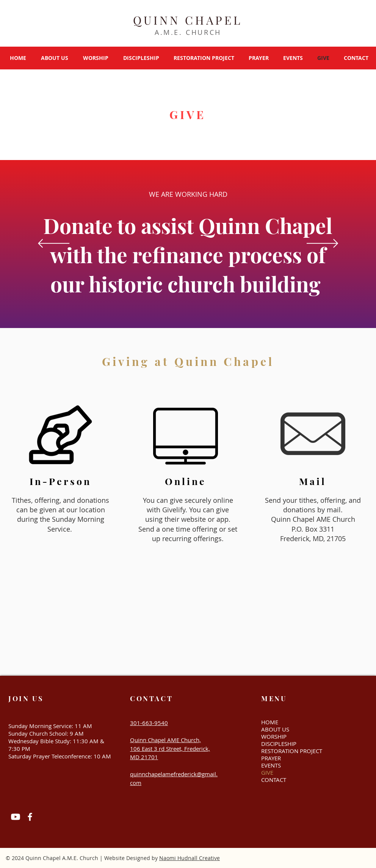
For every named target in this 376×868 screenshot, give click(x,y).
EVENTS (271, 765)
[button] (54, 58)
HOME (270, 722)
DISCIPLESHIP (279, 744)
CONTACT (274, 780)
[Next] (322, 244)
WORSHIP (274, 737)
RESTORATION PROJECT (288, 751)
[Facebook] (30, 817)
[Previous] (54, 244)
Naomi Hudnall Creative (190, 858)
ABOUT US (275, 729)
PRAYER (271, 758)
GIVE (267, 773)
